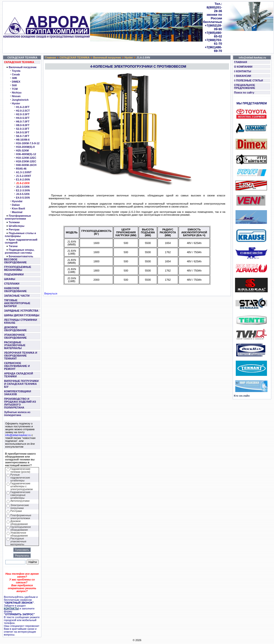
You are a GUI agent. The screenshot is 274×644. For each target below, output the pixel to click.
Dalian (16, 205)
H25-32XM (22, 150)
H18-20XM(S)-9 (25, 147)
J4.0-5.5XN (23, 194)
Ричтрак (14, 229)
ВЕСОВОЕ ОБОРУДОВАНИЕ (15, 261)
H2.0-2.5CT (23, 111)
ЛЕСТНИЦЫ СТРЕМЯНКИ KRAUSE (21, 321)
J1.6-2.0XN (23, 183)
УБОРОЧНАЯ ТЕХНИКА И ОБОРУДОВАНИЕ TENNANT (21, 356)
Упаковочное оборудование (19, 534)
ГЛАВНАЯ (240, 62)
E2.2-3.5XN (23, 190)
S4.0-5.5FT (23, 132)
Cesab (16, 74)
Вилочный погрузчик (23, 67)
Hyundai (17, 201)
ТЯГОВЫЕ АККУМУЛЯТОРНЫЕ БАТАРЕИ (17, 303)
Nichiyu (17, 93)
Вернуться (51, 293)
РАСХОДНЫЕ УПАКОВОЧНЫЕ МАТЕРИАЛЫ (15, 345)
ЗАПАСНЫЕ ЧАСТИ (17, 296)
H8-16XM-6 (23, 140)
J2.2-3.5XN (23, 187)
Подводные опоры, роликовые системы (20, 251)
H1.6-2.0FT (23, 107)
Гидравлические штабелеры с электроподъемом (22, 486)
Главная (50, 57)
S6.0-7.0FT (23, 136)
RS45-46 (21, 169)
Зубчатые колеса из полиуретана (17, 414)
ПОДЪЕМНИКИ (14, 274)
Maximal (17, 212)
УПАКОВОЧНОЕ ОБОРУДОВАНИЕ (15, 336)
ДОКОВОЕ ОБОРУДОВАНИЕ (15, 329)
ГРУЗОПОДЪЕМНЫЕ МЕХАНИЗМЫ (18, 268)
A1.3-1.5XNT (24, 172)
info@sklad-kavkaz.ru (18, 435)
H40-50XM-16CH (26, 165)
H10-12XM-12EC (26, 158)
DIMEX (16, 82)
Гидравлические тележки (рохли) (20, 470)
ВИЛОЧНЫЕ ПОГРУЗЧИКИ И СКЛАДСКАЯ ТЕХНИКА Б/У (21, 384)
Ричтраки (16, 511)
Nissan (16, 96)
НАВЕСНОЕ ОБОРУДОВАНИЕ (15, 290)
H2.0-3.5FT (23, 114)
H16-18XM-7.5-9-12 (28, 143)
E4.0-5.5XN (23, 198)
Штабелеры (17, 226)
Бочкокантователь (21, 256)
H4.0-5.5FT (23, 118)
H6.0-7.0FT (23, 122)
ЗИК (15, 78)
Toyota (16, 71)
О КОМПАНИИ (243, 67)
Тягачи (13, 246)
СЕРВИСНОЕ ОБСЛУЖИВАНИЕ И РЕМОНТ (17, 366)
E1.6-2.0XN (23, 179)
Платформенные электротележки (18, 217)
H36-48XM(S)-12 (26, 154)
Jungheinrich (20, 100)
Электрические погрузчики (20, 507)
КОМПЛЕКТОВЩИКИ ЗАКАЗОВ (18, 393)
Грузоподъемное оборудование (21, 528)
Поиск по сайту (244, 93)
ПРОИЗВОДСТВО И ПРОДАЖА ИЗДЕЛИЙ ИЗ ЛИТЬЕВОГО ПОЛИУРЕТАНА (20, 403)
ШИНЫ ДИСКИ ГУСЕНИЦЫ (22, 315)
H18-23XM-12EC (26, 161)
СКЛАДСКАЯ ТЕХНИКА (19, 62)
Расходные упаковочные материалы (18, 541)
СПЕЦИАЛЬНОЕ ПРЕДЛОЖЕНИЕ (245, 86)
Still (14, 85)
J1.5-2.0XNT (23, 176)
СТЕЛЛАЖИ (12, 284)
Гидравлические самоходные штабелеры (20, 495)
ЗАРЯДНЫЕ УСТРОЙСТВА (21, 311)
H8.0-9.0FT (23, 125)
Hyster (16, 103)
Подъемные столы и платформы (20, 235)
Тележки (14, 222)
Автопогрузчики (20, 501)
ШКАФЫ (10, 279)
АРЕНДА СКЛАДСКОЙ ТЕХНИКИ (19, 375)
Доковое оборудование (19, 522)
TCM (15, 89)
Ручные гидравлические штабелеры (20, 478)
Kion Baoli (18, 208)
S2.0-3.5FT (23, 129)
